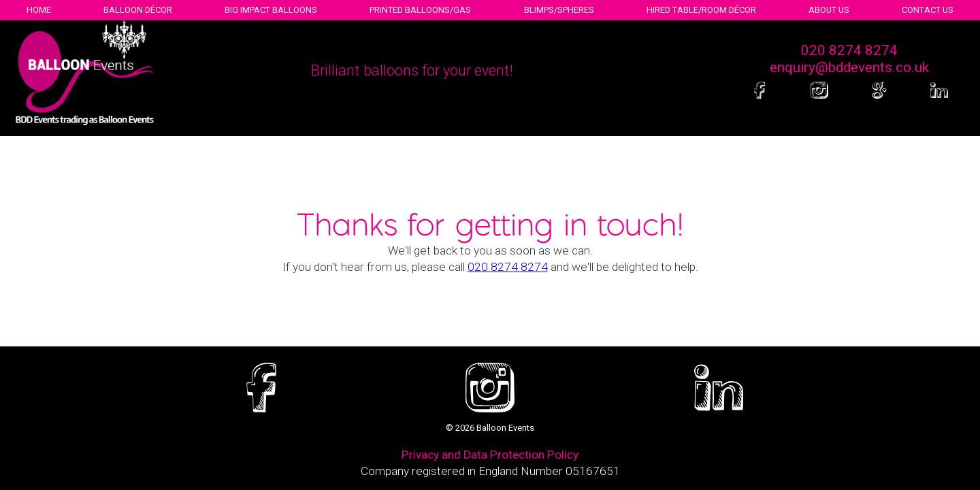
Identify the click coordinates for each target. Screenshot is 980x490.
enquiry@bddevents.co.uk (849, 67)
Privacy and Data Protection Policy (490, 455)
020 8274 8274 (849, 50)
